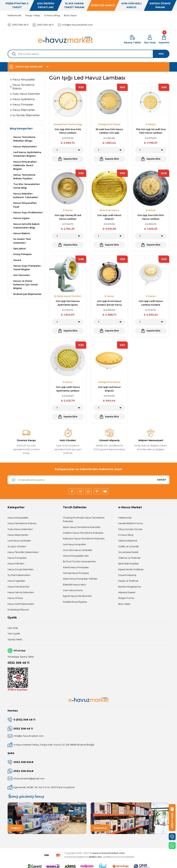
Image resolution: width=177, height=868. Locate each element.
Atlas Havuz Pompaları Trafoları (80, 579)
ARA (161, 54)
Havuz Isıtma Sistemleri (21, 592)
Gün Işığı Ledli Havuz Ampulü (109, 217)
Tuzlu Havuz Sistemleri (20, 529)
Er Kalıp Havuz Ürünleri (68, 296)
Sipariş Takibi (15, 639)
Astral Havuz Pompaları (76, 567)
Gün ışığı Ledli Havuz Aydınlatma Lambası (68, 389)
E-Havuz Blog (126, 535)
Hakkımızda (125, 518)
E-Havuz (151, 124)
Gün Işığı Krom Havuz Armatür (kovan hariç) (109, 303)
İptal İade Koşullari (129, 563)
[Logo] (66, 40)
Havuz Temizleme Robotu (22, 523)
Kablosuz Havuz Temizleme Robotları (84, 538)
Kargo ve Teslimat (128, 581)
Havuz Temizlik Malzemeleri (23, 552)
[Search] (88, 54)
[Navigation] (88, 67)
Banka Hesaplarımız (130, 587)
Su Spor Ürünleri (17, 546)
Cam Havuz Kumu (73, 590)
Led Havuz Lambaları (19, 541)
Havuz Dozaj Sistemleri (21, 569)
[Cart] (164, 40)
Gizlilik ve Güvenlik (129, 546)
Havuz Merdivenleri (18, 587)
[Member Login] (150, 40)
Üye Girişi (13, 628)
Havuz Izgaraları (16, 581)
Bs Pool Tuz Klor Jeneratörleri (79, 561)
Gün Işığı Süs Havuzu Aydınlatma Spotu (68, 303)
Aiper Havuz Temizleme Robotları (82, 527)
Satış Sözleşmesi (128, 541)
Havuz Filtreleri (16, 563)
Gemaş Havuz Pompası (76, 573)
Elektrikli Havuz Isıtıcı (74, 585)
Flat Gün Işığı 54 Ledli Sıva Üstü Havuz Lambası (151, 131)
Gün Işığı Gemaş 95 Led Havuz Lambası (68, 217)
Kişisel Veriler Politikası (131, 569)
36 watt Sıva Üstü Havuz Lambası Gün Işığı (109, 131)
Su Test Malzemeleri (19, 575)
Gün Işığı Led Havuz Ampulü (109, 389)
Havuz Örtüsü (15, 598)
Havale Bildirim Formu (131, 523)
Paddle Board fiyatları (75, 602)
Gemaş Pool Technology (68, 124)
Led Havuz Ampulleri (74, 544)
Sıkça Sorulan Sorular (130, 529)
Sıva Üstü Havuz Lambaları (78, 550)
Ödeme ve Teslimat (129, 558)
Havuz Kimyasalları (18, 518)
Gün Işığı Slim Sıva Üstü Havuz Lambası (68, 131)
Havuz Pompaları (17, 558)
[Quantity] (68, 150)
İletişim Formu (126, 598)
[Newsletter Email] (88, 480)
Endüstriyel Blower (18, 610)
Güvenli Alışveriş (127, 575)
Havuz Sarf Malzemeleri (21, 604)
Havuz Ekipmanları (18, 535)
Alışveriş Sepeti (127, 592)
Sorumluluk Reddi (128, 552)
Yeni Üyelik (14, 634)
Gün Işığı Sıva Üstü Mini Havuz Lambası (151, 217)
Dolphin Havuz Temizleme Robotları (83, 533)
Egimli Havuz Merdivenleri (77, 596)
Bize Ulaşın (124, 604)
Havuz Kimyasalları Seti (76, 556)
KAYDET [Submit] (162, 480)
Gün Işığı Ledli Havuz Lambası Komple (151, 303)
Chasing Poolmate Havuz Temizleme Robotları (84, 519)
